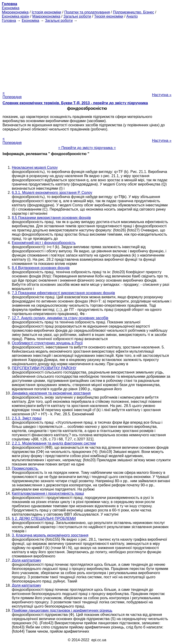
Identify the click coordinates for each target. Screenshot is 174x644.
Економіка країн (16, 16)
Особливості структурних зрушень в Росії (47, 343)
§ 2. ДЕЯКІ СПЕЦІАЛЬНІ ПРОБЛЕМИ (44, 519)
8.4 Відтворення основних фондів (41, 268)
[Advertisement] (87, 55)
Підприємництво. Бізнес (134, 12)
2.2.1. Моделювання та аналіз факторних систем (54, 443)
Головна (9, 21)
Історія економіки (47, 12)
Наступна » (162, 95)
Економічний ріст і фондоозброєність (44, 243)
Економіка (11, 8)
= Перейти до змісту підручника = (87, 148)
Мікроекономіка (15, 12)
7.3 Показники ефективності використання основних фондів (63, 293)
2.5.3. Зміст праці (27, 418)
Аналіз (132, 16)
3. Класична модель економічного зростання (50, 535)
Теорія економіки (109, 16)
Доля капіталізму (26, 560)
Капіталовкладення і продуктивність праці (48, 493)
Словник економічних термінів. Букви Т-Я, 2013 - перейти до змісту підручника (75, 103)
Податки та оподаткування (87, 12)
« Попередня (12, 95)
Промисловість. (25, 468)
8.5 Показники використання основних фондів (51, 218)
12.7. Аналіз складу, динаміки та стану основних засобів (60, 318)
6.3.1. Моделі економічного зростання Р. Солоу (52, 193)
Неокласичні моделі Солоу (35, 168)
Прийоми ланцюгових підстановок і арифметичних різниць (62, 610)
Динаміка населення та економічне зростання (51, 393)
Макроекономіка (46, 16)
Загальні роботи (77, 16)
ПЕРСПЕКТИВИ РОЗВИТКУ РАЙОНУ (44, 368)
